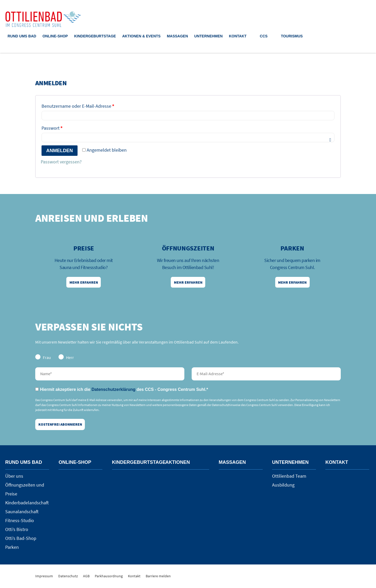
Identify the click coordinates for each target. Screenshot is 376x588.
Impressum (44, 580)
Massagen (177, 36)
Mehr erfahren (84, 283)
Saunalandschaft (22, 516)
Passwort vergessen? (61, 162)
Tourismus (292, 36)
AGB (86, 580)
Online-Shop (55, 36)
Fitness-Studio (20, 525)
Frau (43, 359)
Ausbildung (283, 489)
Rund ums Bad (22, 36)
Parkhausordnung (109, 580)
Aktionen (178, 466)
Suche (313, 37)
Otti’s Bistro (17, 533)
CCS (264, 36)
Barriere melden (158, 580)
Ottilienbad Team (289, 480)
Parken (12, 551)
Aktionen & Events (141, 36)
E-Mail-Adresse (266, 376)
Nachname (110, 376)
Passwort (52, 128)
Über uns (14, 480)
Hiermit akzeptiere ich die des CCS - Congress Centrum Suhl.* (122, 391)
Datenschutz (68, 580)
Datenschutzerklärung (113, 391)
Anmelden (60, 151)
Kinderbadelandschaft (27, 507)
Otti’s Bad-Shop (21, 542)
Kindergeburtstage (95, 36)
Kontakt (238, 36)
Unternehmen (208, 36)
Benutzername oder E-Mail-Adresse (78, 106)
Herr (66, 359)
